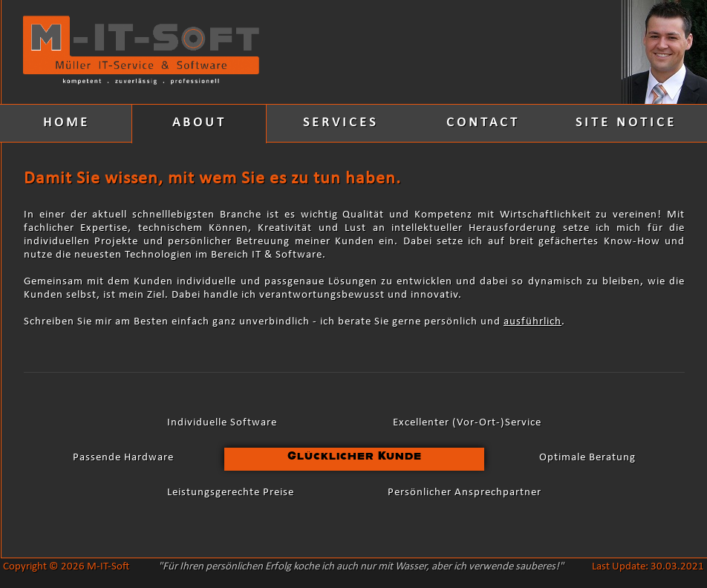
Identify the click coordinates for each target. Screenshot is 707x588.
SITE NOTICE (626, 123)
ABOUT (199, 123)
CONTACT (483, 123)
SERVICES (341, 123)
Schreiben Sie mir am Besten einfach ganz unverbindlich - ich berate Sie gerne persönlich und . (294, 322)
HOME (66, 123)
